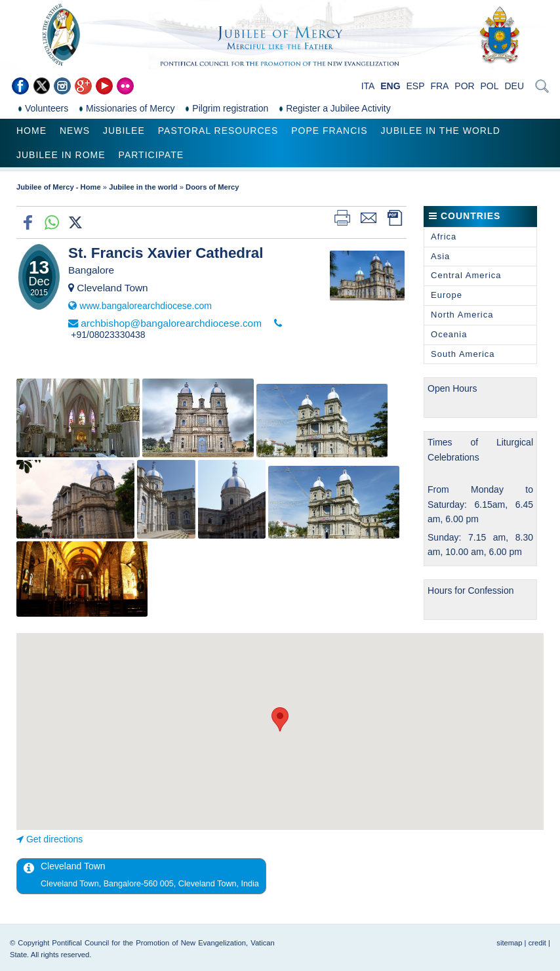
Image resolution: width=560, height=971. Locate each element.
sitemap (509, 943)
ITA (368, 86)
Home (31, 131)
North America (462, 315)
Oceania (449, 334)
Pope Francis (329, 131)
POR (464, 86)
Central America (466, 275)
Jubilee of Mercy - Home (59, 187)
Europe (447, 295)
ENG (390, 86)
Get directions (54, 839)
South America (463, 354)
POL (490, 86)
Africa (444, 237)
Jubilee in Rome (61, 155)
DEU (514, 86)
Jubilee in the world (441, 131)
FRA (439, 86)
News (75, 131)
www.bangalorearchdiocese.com (146, 306)
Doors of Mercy (212, 187)
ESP (416, 86)
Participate (151, 155)
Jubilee (124, 131)
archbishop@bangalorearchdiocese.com (171, 323)
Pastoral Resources (218, 131)
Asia (440, 256)
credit (537, 943)
